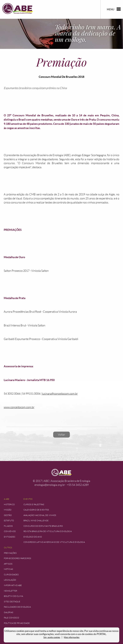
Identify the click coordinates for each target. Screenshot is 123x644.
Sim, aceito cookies (52, 637)
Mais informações (72, 637)
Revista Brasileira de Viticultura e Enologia (48, 531)
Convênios (10, 531)
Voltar (61, 435)
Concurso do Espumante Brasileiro (43, 526)
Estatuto (9, 521)
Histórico (9, 504)
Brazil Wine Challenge (36, 521)
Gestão (8, 515)
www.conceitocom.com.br (19, 407)
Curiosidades (11, 575)
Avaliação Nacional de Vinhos (40, 515)
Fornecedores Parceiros (17, 558)
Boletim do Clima (13, 596)
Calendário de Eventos (36, 510)
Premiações (10, 553)
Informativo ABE (13, 585)
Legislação (10, 580)
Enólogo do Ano (33, 537)
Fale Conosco (11, 618)
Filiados (8, 526)
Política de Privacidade (17, 623)
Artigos (8, 564)
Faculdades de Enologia (17, 607)
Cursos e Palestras (34, 504)
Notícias (8, 569)
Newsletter (10, 591)
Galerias (9, 612)
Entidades (10, 537)
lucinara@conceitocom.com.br (60, 394)
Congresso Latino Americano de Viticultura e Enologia (54, 542)
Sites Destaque (12, 602)
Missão (8, 510)
